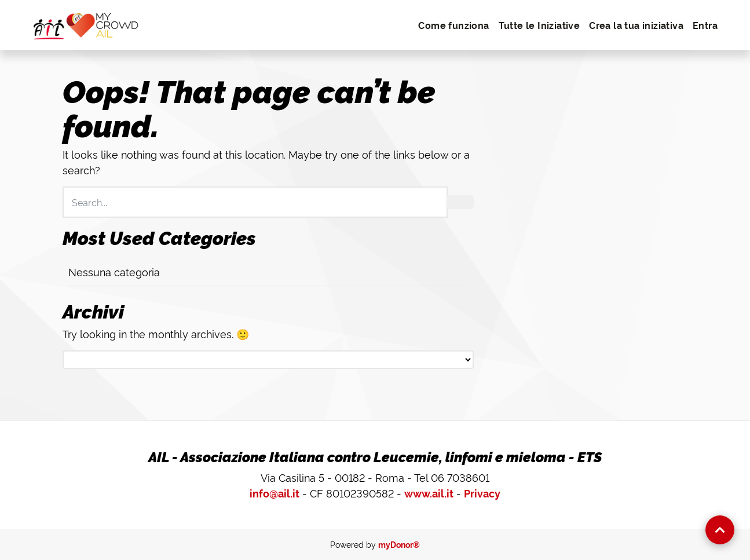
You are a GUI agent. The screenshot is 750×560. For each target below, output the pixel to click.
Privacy (482, 493)
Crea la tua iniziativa (636, 25)
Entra (705, 25)
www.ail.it (429, 493)
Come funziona (453, 25)
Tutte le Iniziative (539, 25)
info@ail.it (275, 493)
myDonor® (399, 544)
